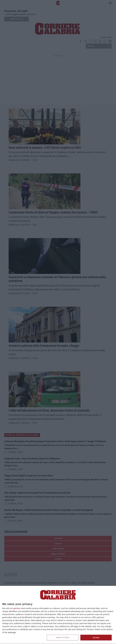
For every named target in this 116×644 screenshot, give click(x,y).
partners (17, 608)
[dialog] (58, 615)
